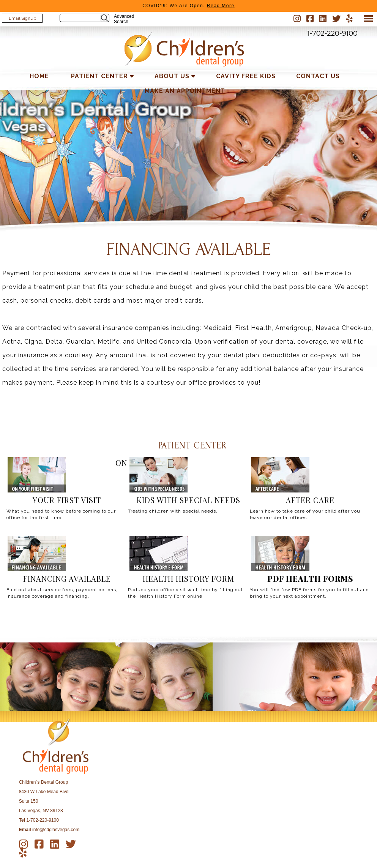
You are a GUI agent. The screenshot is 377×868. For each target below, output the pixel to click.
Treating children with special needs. (173, 511)
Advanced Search (124, 19)
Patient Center (99, 76)
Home (39, 76)
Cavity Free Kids (246, 76)
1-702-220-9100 (332, 33)
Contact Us (318, 76)
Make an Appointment (185, 91)
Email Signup (22, 18)
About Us (172, 76)
